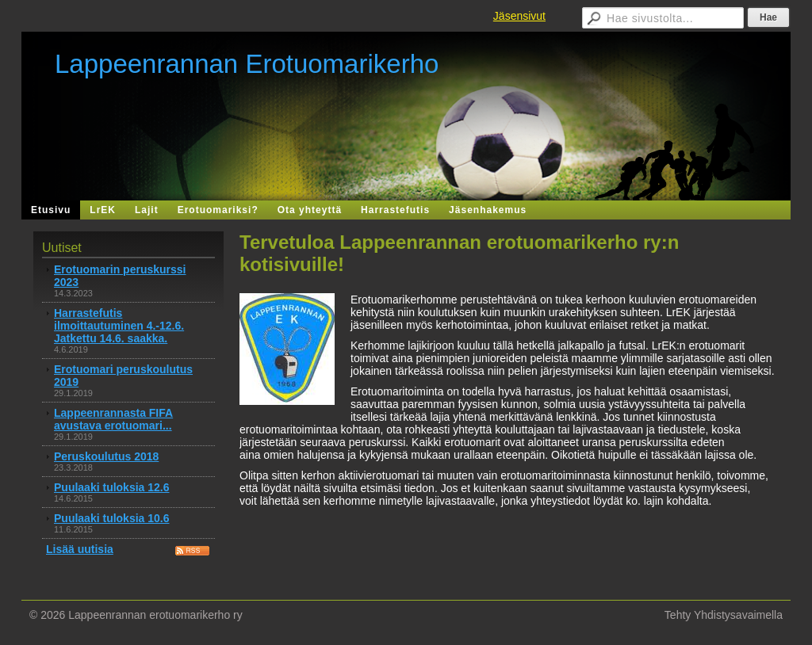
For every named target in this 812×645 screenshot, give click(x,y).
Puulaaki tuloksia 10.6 (112, 518)
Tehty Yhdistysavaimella (724, 615)
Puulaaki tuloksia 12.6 (112, 487)
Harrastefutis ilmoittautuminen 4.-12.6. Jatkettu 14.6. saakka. (119, 326)
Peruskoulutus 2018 (106, 456)
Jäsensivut (519, 16)
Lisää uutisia (80, 549)
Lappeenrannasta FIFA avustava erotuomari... (113, 419)
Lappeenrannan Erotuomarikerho (247, 64)
